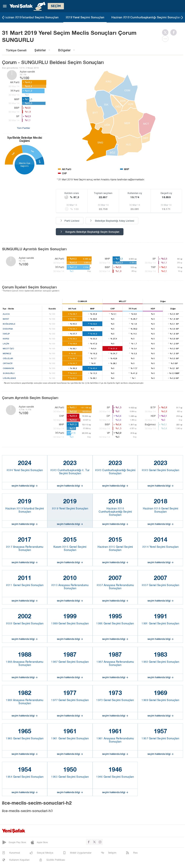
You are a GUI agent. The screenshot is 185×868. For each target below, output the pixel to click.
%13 (40, 161)
